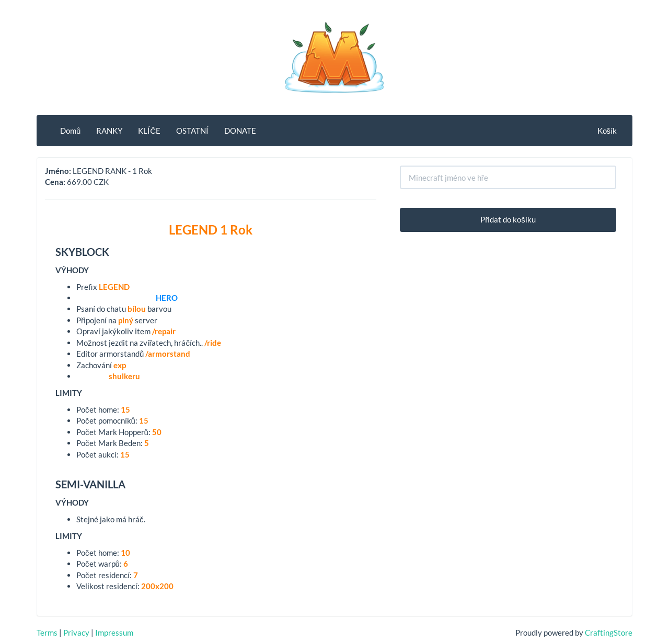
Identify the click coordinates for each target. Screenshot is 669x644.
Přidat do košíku (508, 219)
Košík (607, 131)
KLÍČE (149, 131)
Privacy (76, 633)
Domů (70, 131)
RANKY (109, 131)
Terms (47, 633)
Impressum (114, 633)
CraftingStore (609, 633)
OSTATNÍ (192, 131)
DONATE (240, 131)
